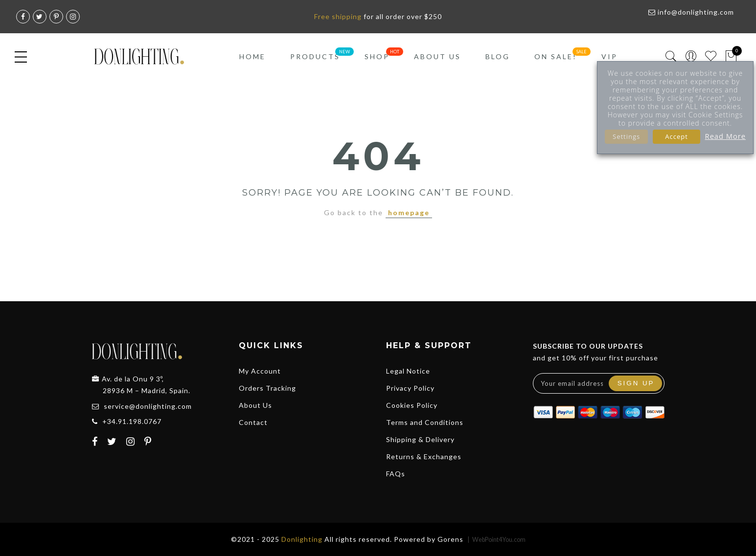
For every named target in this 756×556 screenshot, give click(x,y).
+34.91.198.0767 (132, 421)
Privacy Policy (410, 388)
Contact (253, 422)
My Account (260, 371)
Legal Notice (408, 371)
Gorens (450, 539)
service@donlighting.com (148, 406)
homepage (409, 212)
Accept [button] (676, 136)
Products (315, 56)
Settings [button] (626, 136)
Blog (498, 56)
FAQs (396, 474)
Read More (725, 136)
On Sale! (556, 56)
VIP (609, 56)
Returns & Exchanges (424, 456)
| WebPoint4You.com (496, 540)
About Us (437, 56)
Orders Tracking (267, 388)
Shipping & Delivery (420, 439)
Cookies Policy (412, 405)
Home (252, 56)
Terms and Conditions (425, 422)
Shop (377, 56)
